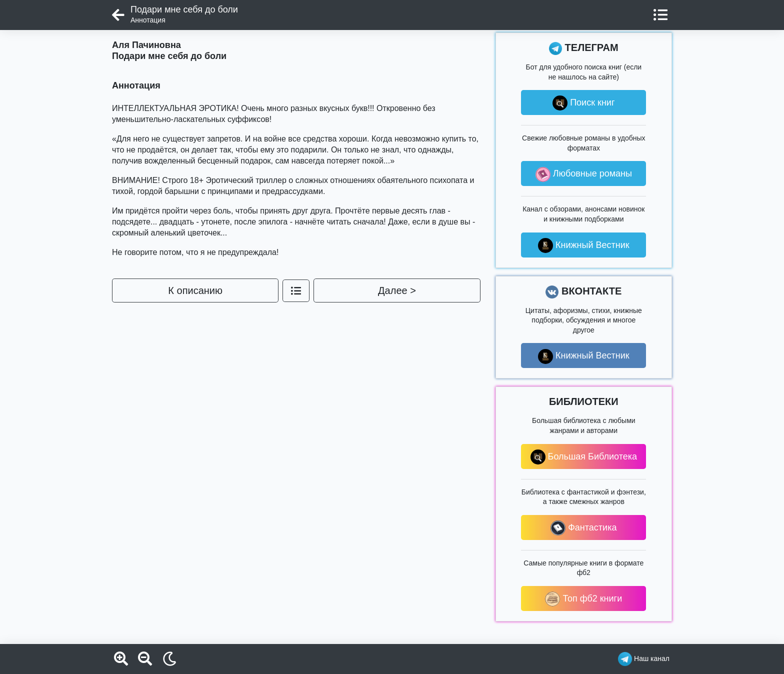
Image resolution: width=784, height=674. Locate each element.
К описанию (195, 290)
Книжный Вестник (584, 245)
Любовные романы (584, 174)
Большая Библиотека (584, 457)
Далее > (397, 290)
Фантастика (583, 528)
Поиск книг (583, 103)
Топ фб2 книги (583, 599)
